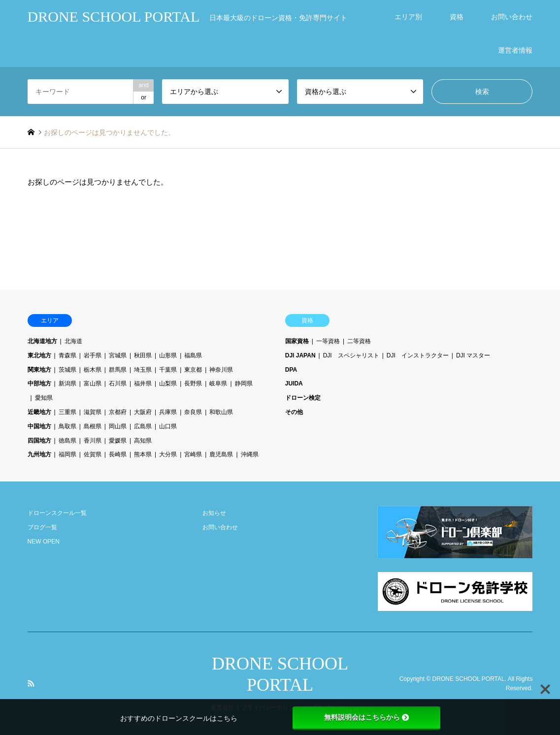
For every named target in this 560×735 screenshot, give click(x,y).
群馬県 (118, 370)
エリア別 (408, 17)
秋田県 (143, 355)
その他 (294, 412)
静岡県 (244, 383)
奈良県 (193, 412)
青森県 (67, 355)
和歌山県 (221, 412)
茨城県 (67, 370)
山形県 (168, 355)
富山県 (93, 383)
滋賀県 (93, 412)
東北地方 (39, 355)
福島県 (193, 355)
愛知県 (44, 398)
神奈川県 (221, 370)
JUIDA (294, 383)
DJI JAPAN (300, 355)
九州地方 (39, 454)
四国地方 (39, 441)
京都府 (118, 412)
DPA (291, 370)
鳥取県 (67, 426)
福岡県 (67, 454)
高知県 (143, 441)
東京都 (193, 370)
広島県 (143, 426)
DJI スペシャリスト (351, 355)
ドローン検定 (303, 398)
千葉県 (168, 370)
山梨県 (168, 383)
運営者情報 (515, 50)
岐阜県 (218, 383)
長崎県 (118, 454)
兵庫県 (168, 412)
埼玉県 (143, 370)
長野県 (193, 383)
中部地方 (39, 383)
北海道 (73, 341)
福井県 (143, 383)
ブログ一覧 (42, 527)
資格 (457, 17)
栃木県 (93, 370)
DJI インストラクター (418, 355)
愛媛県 (118, 441)
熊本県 (143, 454)
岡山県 (118, 426)
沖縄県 (250, 454)
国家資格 (297, 341)
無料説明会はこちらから (366, 717)
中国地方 (39, 426)
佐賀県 (93, 454)
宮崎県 (193, 454)
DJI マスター (473, 355)
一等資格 (328, 341)
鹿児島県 (221, 454)
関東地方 (39, 370)
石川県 (118, 383)
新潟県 (67, 383)
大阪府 (143, 412)
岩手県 (93, 355)
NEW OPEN (44, 542)
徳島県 (67, 441)
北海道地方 (42, 341)
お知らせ (214, 513)
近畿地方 (39, 412)
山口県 (168, 426)
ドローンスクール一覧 (57, 513)
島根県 (93, 426)
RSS (31, 683)
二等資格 (359, 341)
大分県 (168, 454)
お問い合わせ (512, 17)
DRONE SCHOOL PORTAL (469, 679)
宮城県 (118, 355)
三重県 (67, 412)
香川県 (93, 441)
